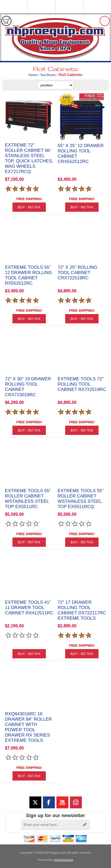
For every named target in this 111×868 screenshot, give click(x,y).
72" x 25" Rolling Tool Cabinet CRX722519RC (77, 273)
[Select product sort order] (55, 85)
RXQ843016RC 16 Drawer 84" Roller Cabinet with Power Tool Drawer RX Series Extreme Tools (28, 727)
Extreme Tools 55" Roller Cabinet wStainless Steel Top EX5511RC (28, 499)
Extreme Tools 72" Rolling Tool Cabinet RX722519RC (82, 384)
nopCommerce (64, 860)
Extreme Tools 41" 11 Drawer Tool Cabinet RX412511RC (29, 608)
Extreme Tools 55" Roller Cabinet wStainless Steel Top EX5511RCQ (81, 499)
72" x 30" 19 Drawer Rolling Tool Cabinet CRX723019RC (28, 387)
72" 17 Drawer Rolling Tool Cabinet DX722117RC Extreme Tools (82, 610)
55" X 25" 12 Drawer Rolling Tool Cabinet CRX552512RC (81, 154)
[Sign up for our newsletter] (51, 825)
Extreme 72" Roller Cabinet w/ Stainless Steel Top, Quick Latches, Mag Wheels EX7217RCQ (29, 158)
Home (33, 75)
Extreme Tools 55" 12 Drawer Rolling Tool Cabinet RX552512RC (28, 275)
